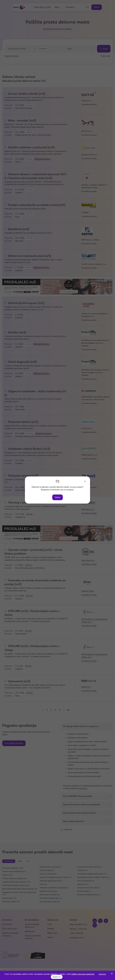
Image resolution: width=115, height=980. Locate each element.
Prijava (58, 497)
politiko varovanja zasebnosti (83, 974)
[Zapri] (85, 482)
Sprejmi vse (57, 977)
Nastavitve (102, 974)
